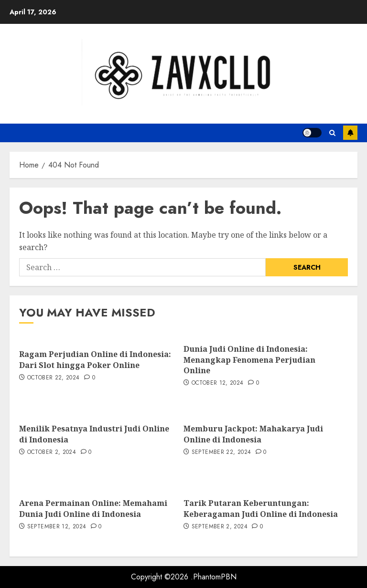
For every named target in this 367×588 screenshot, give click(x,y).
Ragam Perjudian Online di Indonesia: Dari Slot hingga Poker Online (95, 359)
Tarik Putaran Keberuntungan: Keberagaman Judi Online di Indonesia (261, 508)
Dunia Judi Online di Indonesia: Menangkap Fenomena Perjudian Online (249, 360)
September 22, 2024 (221, 452)
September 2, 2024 (220, 527)
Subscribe (350, 133)
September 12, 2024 (57, 527)
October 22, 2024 (54, 378)
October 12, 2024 (218, 383)
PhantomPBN (215, 577)
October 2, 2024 (52, 452)
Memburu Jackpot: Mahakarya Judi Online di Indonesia (253, 434)
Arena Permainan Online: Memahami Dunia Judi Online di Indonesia (93, 508)
